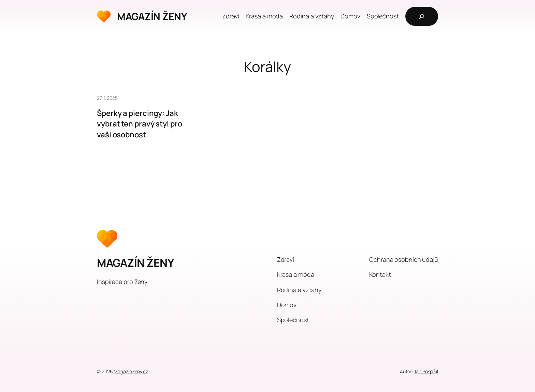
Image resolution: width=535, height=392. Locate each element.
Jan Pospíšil (426, 371)
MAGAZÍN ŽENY (152, 16)
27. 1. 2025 (107, 98)
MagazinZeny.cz (131, 371)
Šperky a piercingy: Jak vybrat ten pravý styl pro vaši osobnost (140, 124)
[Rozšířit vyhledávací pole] (422, 16)
